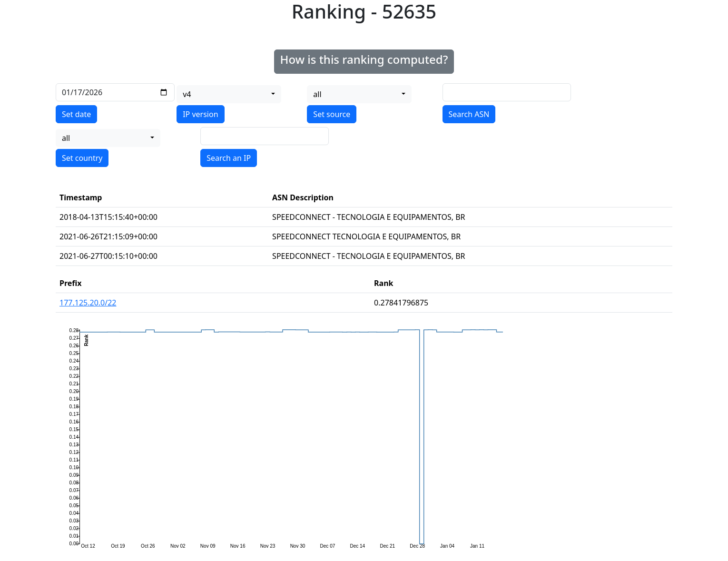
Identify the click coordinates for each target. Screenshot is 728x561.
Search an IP (229, 158)
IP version (200, 114)
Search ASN (469, 114)
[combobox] (229, 94)
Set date (76, 114)
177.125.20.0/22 (88, 303)
